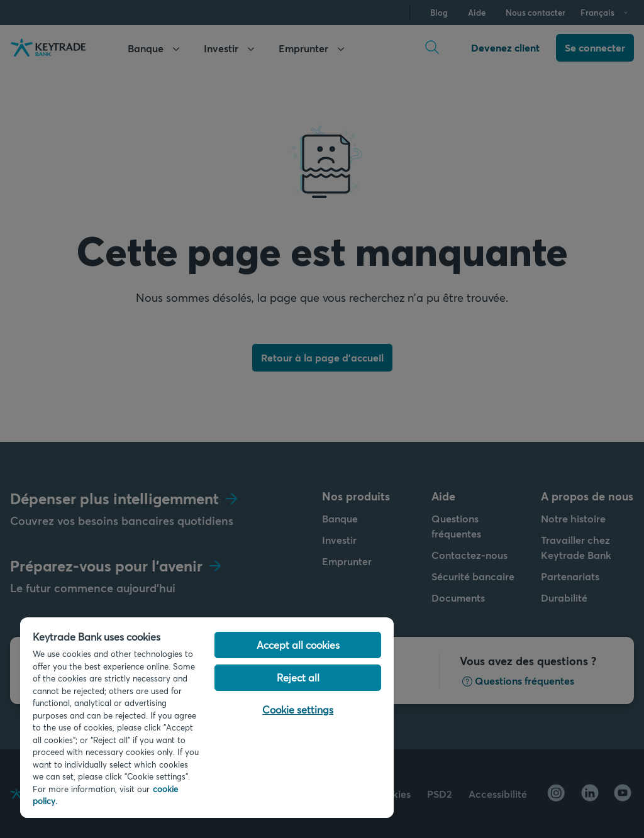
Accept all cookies (298, 645)
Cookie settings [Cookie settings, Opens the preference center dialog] (298, 709)
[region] (207, 718)
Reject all (298, 677)
